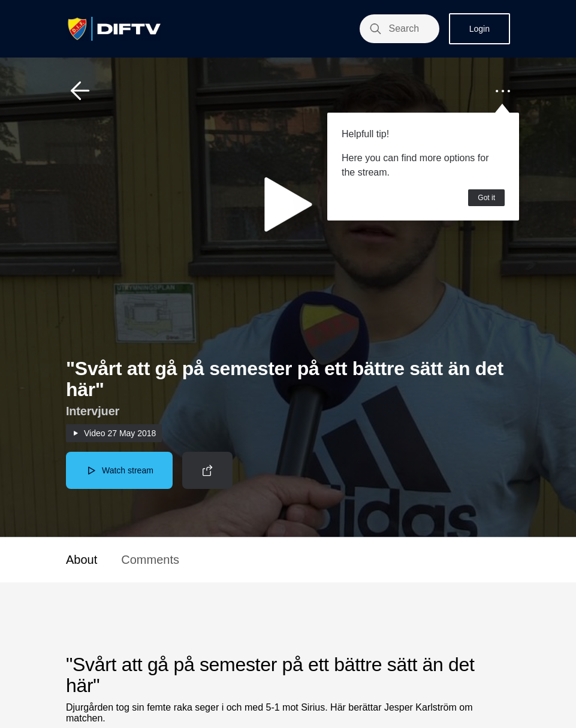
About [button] (82, 560)
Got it (486, 198)
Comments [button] (150, 560)
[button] (80, 91)
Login (480, 29)
